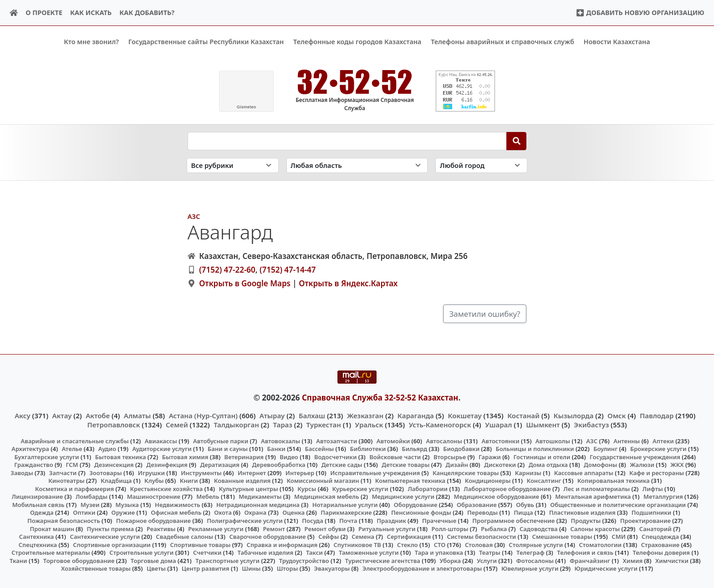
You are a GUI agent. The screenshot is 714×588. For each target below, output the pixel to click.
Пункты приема (111, 528)
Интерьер (300, 472)
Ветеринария (244, 456)
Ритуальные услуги (387, 528)
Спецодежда (660, 537)
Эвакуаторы (332, 568)
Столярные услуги (536, 544)
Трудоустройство (304, 560)
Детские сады (342, 465)
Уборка (450, 560)
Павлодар (657, 416)
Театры (490, 553)
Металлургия (663, 497)
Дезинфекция (167, 465)
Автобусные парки (221, 441)
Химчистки (672, 560)
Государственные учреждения (635, 456)
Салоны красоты (595, 528)
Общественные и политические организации (618, 505)
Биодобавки (461, 449)
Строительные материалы (51, 553)
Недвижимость (178, 505)
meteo (247, 107)
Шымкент (543, 425)
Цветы (156, 568)
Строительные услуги (141, 553)
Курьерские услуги (360, 488)
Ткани (18, 560)
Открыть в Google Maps (245, 283)
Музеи (90, 505)
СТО (440, 544)
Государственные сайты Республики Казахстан (206, 42)
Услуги (487, 560)
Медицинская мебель (327, 497)
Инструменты (201, 472)
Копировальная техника (614, 481)
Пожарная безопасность (64, 521)
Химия (633, 560)
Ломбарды (92, 497)
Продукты (586, 521)
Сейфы (329, 537)
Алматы (138, 416)
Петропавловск (113, 425)
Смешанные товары (562, 537)
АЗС (194, 216)
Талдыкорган (236, 425)
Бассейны (319, 449)
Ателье (72, 449)
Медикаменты (260, 497)
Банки (276, 449)
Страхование (660, 544)
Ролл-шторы (450, 528)
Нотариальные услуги (345, 505)
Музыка (127, 505)
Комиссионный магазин (323, 481)
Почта (348, 521)
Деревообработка (279, 465)
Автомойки (393, 441)
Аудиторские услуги (162, 449)
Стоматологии (601, 544)
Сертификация (409, 537)
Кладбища (116, 481)
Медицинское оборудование (497, 497)
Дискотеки (500, 465)
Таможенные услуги (369, 553)
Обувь (525, 505)
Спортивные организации (112, 544)
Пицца (523, 512)
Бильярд (414, 449)
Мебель (208, 497)
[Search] (517, 141)
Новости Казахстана (617, 42)
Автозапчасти (337, 441)
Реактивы (161, 528)
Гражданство (33, 465)
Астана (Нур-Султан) (203, 416)
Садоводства (539, 528)
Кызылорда (574, 416)
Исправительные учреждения (375, 472)
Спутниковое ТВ (357, 544)
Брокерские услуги (658, 449)
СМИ (619, 537)
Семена (363, 537)
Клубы (154, 481)
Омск (617, 416)
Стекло (408, 544)
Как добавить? (147, 13)
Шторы (288, 568)
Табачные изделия (266, 553)
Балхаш (312, 416)
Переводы (482, 512)
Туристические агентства (383, 560)
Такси (314, 553)
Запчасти (63, 472)
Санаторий (655, 528)
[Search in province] (357, 165)
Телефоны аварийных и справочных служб (502, 42)
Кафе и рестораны (657, 472)
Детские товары (405, 465)
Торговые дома (153, 560)
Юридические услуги (606, 568)
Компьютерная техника (410, 481)
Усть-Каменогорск (440, 425)
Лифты (653, 488)
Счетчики (207, 553)
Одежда (42, 512)
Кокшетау (465, 416)
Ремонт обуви (325, 528)
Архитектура (30, 449)
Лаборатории (428, 488)
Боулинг (605, 449)
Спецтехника (38, 544)
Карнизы (528, 472)
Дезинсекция (114, 465)
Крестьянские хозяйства (166, 488)
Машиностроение (154, 497)
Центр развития (205, 568)
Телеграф (530, 553)
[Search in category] (233, 165)
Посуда (313, 521)
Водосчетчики (335, 456)
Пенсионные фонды (421, 512)
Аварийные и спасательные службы (75, 441)
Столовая (479, 544)
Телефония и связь (585, 553)
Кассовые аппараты (584, 472)
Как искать (91, 13)
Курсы (307, 488)
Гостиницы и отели (542, 456)
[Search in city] (481, 165)
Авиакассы (161, 441)
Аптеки (663, 441)
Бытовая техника (121, 456)
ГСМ (72, 465)
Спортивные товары (200, 544)
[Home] (14, 13)
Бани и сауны (228, 449)
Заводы (22, 472)
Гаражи (490, 456)
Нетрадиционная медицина (258, 505)
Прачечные (439, 521)
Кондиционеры (488, 481)
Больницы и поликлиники (535, 449)
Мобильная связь (38, 505)
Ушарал (498, 425)
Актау (62, 416)
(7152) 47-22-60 (227, 270)
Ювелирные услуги (530, 568)
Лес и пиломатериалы (597, 488)
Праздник (391, 521)
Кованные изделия (242, 481)
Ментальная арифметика (593, 497)
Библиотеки (368, 449)
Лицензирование (37, 497)
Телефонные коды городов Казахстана (357, 42)
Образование (477, 505)
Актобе (98, 416)
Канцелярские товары (466, 472)
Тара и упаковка (439, 553)
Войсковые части (395, 456)
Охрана (255, 512)
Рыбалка (494, 528)
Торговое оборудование (79, 560)
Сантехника (37, 537)
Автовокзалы (280, 441)
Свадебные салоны (184, 537)
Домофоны (600, 465)
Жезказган (365, 416)
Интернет (252, 472)
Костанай (523, 416)
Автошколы (553, 441)
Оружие (123, 512)
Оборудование (416, 505)
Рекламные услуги (216, 528)
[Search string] (347, 141)
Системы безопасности (481, 537)
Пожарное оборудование (153, 521)
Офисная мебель (176, 512)
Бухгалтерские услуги (46, 456)
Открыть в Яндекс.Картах (348, 283)
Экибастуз (591, 425)
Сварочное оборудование (267, 537)
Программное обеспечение (513, 521)
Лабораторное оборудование (507, 488)
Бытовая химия (185, 456)
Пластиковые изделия (582, 512)
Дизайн (457, 465)
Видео (289, 456)
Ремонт (274, 528)
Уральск (369, 425)
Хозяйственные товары (96, 568)
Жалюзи (642, 465)
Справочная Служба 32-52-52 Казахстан (380, 397)
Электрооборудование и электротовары (422, 568)
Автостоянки (500, 441)
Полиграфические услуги (245, 521)
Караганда (416, 416)
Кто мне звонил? (91, 42)
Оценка (293, 512)
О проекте (44, 13)
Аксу (22, 416)
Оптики (84, 512)
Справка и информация (282, 544)
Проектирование (645, 521)
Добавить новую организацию (640, 13)
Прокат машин (52, 528)
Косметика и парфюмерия (74, 488)
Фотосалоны (535, 560)
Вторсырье (450, 456)
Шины (251, 568)
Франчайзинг (590, 560)
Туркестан (324, 425)
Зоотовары (105, 472)
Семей (177, 425)
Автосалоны (444, 441)
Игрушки (151, 472)
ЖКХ (677, 465)
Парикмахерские (346, 512)
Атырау (272, 416)
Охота (223, 512)
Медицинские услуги (403, 497)
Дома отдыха (548, 465)
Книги (189, 481)
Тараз (283, 425)
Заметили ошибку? (485, 313)
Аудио (107, 449)
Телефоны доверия (662, 553)
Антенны (627, 441)
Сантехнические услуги (105, 537)
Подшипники (651, 512)
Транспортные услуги (227, 560)
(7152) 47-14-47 (288, 270)
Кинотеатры (66, 481)
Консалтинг (544, 481)
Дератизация (219, 465)
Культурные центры (248, 488)
